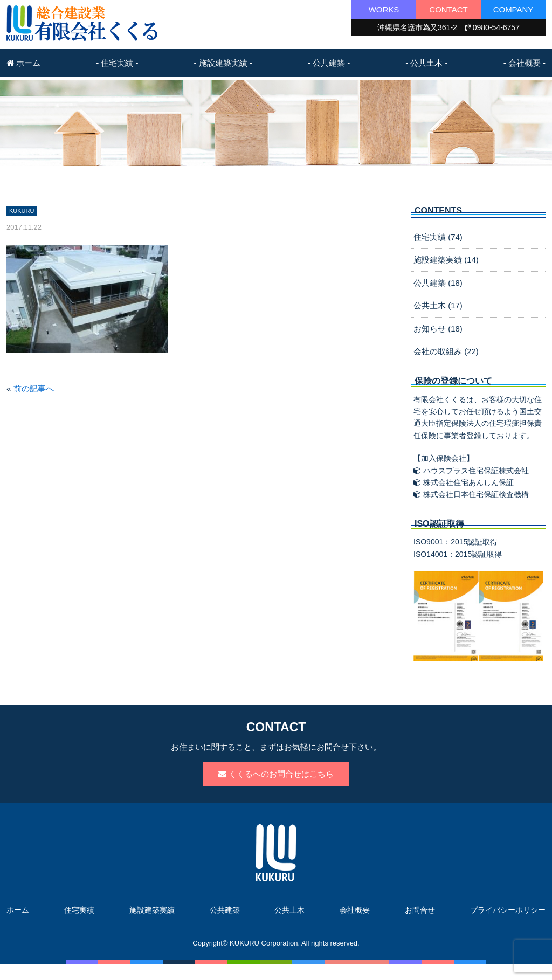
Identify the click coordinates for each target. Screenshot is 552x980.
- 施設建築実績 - (223, 63)
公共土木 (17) (438, 305)
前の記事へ (34, 388)
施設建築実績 (152, 910)
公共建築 (225, 910)
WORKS (384, 9)
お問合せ (420, 910)
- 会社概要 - (525, 63)
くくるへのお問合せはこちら (276, 774)
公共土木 (289, 910)
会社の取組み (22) (446, 351)
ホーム (23, 63)
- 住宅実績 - (117, 63)
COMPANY (513, 9)
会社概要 (355, 910)
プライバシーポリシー (508, 910)
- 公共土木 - (426, 63)
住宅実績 (79, 910)
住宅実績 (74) (438, 237)
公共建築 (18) (438, 283)
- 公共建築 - (329, 63)
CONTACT (448, 9)
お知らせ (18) (438, 329)
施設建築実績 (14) (446, 260)
